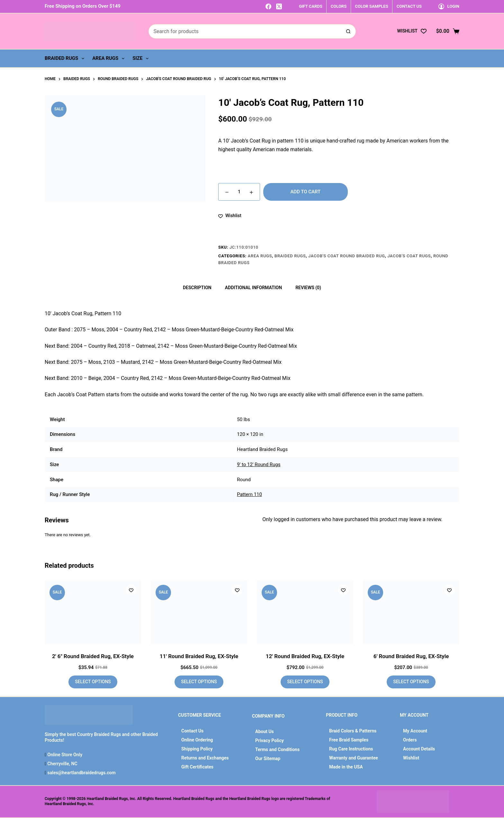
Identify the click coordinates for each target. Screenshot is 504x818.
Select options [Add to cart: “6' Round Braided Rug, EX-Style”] (411, 682)
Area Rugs (110, 59)
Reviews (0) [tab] (308, 288)
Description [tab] (197, 288)
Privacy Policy (270, 740)
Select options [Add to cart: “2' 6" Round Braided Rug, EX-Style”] (93, 682)
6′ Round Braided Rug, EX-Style (411, 656)
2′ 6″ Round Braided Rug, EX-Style (93, 656)
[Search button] (349, 31)
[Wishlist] (412, 31)
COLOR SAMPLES (371, 6)
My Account (415, 731)
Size (142, 59)
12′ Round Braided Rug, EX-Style (305, 656)
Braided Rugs (66, 59)
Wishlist (411, 758)
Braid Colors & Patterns (353, 731)
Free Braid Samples (349, 740)
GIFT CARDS (311, 6)
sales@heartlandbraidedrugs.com (81, 773)
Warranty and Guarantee (354, 758)
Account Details (419, 749)
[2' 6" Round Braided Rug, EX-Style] (93, 612)
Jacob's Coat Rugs (409, 256)
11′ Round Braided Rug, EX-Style (199, 656)
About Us (265, 731)
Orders (410, 740)
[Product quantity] (239, 192)
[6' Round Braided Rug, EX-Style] (411, 612)
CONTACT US (409, 6)
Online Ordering (197, 740)
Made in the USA (346, 767)
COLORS (339, 6)
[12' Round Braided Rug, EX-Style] (305, 612)
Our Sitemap (268, 758)
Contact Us (192, 731)
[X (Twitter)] (279, 6)
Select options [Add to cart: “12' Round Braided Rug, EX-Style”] (305, 682)
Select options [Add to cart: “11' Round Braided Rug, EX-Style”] (199, 682)
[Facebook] (268, 6)
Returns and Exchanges (205, 758)
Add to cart (305, 192)
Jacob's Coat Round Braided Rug (346, 256)
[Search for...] (245, 31)
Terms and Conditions (277, 749)
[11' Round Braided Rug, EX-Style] (199, 612)
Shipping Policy (197, 749)
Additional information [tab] (253, 288)
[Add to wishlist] (230, 216)
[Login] (449, 6)
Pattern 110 (249, 494)
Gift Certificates (197, 767)
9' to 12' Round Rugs (259, 464)
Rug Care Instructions (351, 749)
